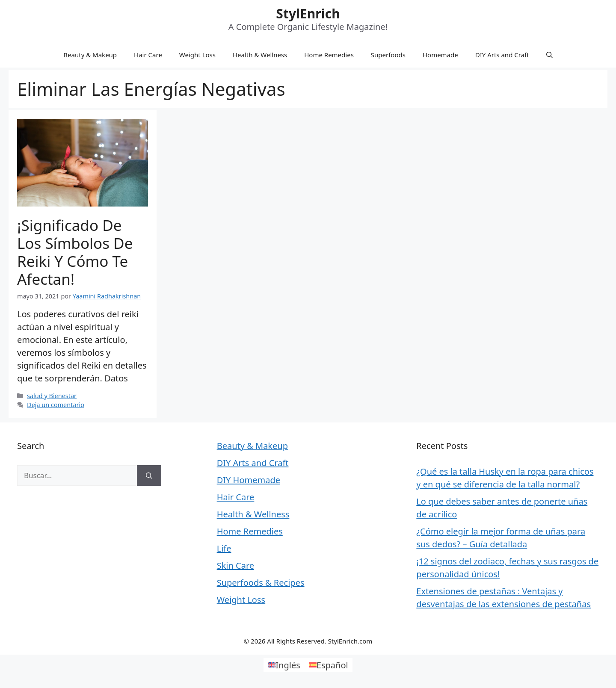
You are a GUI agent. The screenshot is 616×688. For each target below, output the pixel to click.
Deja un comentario (56, 405)
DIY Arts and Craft (502, 55)
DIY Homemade (249, 480)
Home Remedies (329, 55)
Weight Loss (197, 55)
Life (224, 548)
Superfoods (388, 55)
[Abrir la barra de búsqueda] (549, 55)
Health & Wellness (260, 55)
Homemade (440, 55)
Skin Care (235, 565)
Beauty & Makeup (90, 55)
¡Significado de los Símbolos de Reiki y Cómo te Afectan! (75, 252)
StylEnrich (308, 13)
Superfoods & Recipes (261, 583)
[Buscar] (149, 475)
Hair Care (148, 55)
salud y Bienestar (52, 396)
